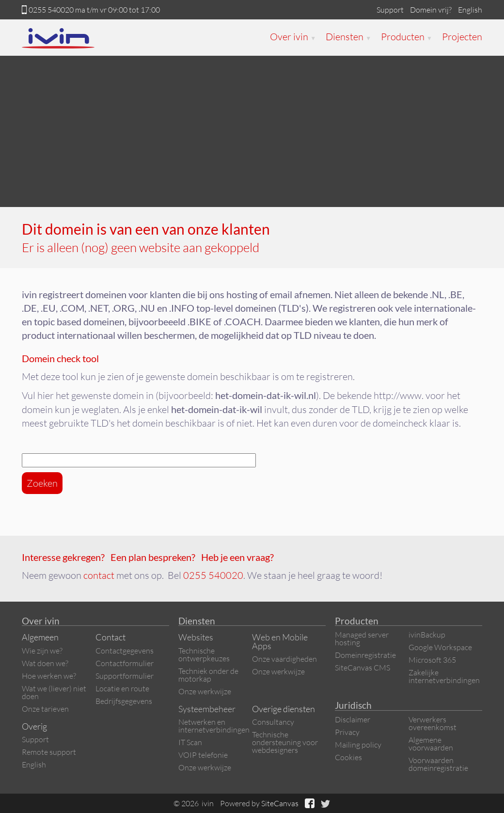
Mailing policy (358, 745)
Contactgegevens (125, 651)
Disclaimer (353, 719)
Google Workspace (440, 647)
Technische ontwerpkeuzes (204, 654)
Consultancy (273, 722)
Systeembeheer (207, 709)
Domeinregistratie (365, 655)
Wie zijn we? (42, 651)
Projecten (462, 37)
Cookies (348, 757)
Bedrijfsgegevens (124, 701)
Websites (196, 637)
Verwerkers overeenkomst (433, 723)
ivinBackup (427, 635)
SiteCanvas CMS (362, 668)
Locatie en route (122, 688)
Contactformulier (125, 663)
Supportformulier (125, 676)
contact (99, 575)
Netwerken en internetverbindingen (214, 726)
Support (390, 10)
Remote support (49, 752)
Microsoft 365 (432, 660)
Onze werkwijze (205, 691)
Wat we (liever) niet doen (54, 692)
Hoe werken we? (49, 676)
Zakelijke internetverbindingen (444, 676)
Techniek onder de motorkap (208, 675)
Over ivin (293, 37)
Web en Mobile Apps (280, 641)
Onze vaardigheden (284, 659)
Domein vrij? (431, 10)
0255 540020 (51, 10)
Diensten (348, 37)
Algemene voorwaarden (431, 744)
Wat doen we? (45, 663)
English (470, 10)
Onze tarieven (45, 709)
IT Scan (190, 742)
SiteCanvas (280, 803)
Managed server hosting (362, 638)
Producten (407, 37)
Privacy (347, 732)
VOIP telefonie (203, 755)
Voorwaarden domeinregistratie (438, 764)
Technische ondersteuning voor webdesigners (285, 742)
